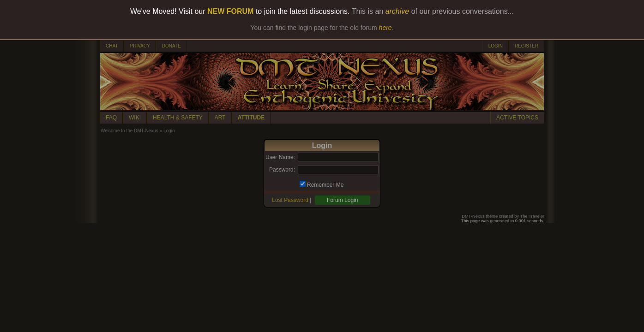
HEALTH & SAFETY (178, 118)
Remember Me (325, 185)
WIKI (135, 118)
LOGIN (496, 46)
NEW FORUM (230, 11)
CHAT (112, 46)
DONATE (172, 46)
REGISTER (527, 46)
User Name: (280, 157)
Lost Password (290, 200)
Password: (282, 170)
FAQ (111, 118)
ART (220, 118)
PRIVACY (140, 46)
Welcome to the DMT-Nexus (129, 131)
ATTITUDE (251, 118)
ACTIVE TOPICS (517, 118)
